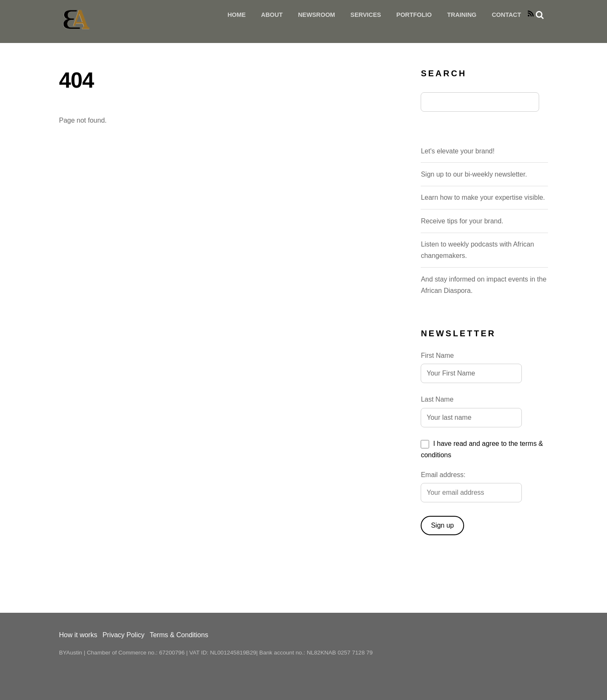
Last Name (437, 399)
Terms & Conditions (179, 635)
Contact (506, 15)
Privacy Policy (124, 635)
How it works (78, 635)
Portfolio (414, 15)
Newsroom (317, 15)
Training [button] (462, 15)
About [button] (272, 15)
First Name (437, 355)
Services (366, 15)
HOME (237, 15)
